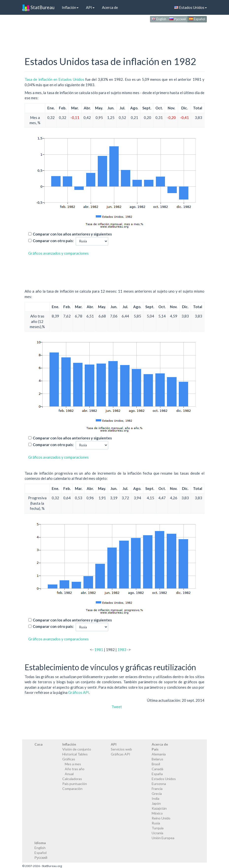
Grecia (157, 793)
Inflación (70, 7)
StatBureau (38, 7)
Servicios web (121, 749)
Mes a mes (73, 764)
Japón (156, 803)
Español (197, 19)
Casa (39, 744)
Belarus (157, 759)
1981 (99, 650)
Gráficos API (79, 692)
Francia (157, 789)
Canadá (157, 769)
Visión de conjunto (77, 749)
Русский (178, 19)
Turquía (158, 828)
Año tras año (75, 769)
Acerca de (110, 7)
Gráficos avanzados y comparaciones (58, 253)
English (159, 19)
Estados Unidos (191, 7)
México (157, 813)
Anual (69, 774)
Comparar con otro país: (53, 241)
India (155, 798)
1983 (122, 650)
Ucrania (157, 833)
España (157, 774)
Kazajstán (159, 808)
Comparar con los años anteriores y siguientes (72, 234)
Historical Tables (75, 754)
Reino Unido (161, 818)
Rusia (156, 823)
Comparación (72, 789)
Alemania (159, 754)
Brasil (156, 764)
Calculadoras (72, 779)
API (90, 7)
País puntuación (75, 784)
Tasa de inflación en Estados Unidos (54, 79)
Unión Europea (163, 838)
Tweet (117, 707)
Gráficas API (121, 754)
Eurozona (159, 784)
